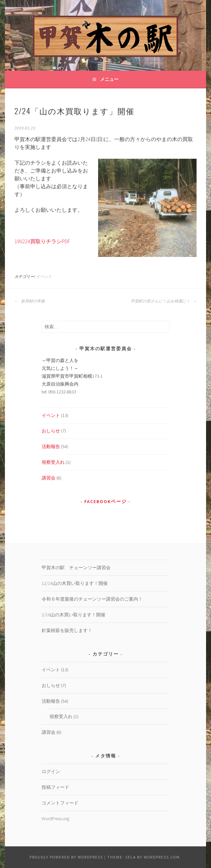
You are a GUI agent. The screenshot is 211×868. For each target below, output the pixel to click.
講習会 (49, 478)
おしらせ (51, 431)
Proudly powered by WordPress (66, 857)
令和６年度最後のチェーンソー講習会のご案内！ (92, 599)
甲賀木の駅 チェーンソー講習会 (76, 568)
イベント (44, 277)
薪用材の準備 (30, 301)
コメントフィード (60, 803)
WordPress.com (162, 857)
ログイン (51, 771)
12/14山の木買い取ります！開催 (75, 583)
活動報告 (51, 446)
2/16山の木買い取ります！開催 (74, 615)
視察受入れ (53, 462)
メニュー (109, 79)
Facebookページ (106, 501)
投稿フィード (55, 787)
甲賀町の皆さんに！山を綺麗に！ (164, 301)
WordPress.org (55, 819)
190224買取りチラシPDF (42, 241)
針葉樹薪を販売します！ (67, 630)
